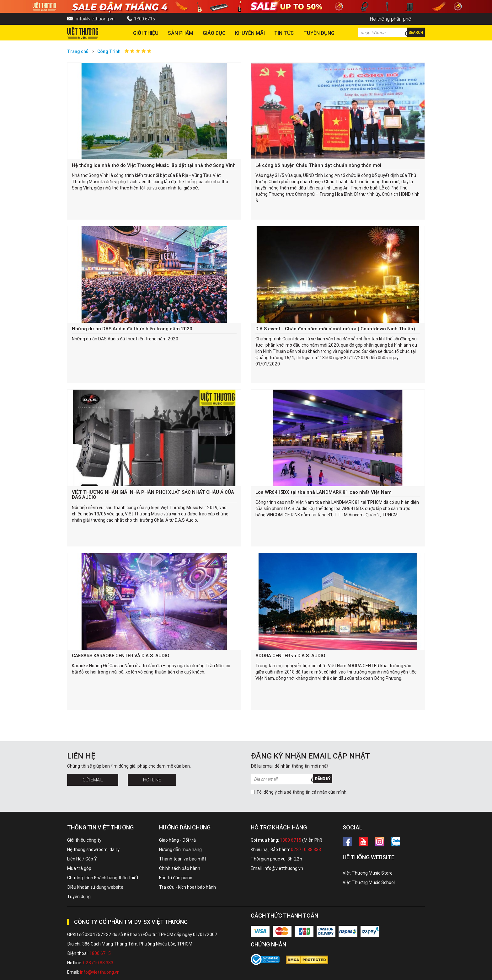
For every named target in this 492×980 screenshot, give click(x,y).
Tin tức (284, 33)
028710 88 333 (306, 850)
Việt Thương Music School (369, 882)
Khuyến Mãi (250, 33)
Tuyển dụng (79, 897)
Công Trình (109, 51)
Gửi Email (93, 780)
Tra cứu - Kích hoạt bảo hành (187, 887)
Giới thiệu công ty (84, 840)
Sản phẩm (181, 33)
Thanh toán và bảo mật (183, 859)
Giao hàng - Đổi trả (177, 840)
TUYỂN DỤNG (319, 33)
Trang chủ (78, 51)
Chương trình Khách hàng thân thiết (103, 878)
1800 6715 (144, 19)
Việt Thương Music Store (368, 873)
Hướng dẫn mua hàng (180, 850)
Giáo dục (214, 33)
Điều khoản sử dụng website (95, 887)
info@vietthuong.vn (95, 19)
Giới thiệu (146, 33)
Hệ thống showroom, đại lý (93, 850)
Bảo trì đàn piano (176, 878)
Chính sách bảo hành (180, 868)
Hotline (152, 780)
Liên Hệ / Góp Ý (82, 859)
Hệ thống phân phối (391, 19)
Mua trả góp (79, 868)
